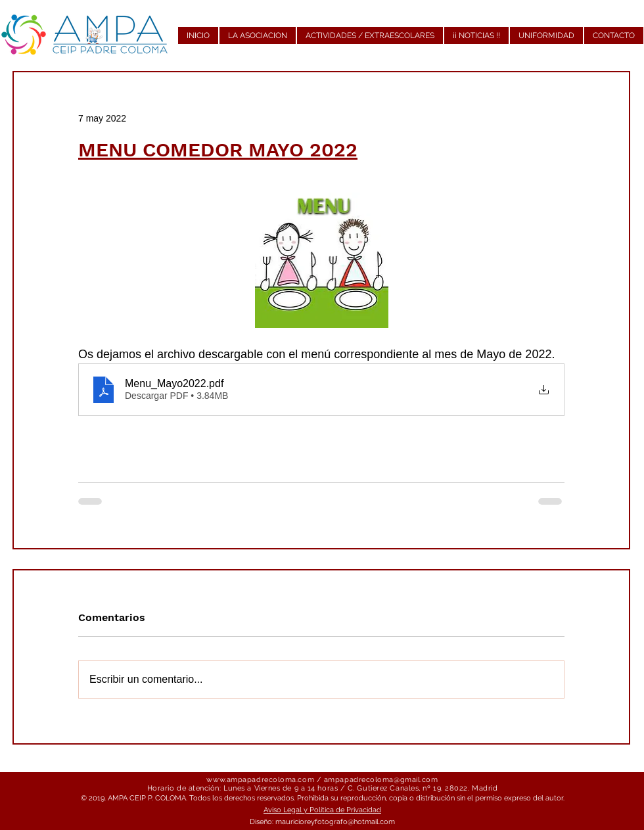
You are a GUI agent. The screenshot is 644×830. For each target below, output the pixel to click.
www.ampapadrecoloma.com (260, 780)
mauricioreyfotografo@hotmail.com (335, 822)
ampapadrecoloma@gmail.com (381, 780)
